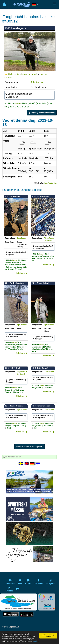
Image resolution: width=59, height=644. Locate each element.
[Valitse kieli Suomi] (38, 464)
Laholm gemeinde (30, 74)
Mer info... (37, 641)
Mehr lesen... (22, 273)
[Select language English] (27, 464)
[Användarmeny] (4, 4)
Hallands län (14, 74)
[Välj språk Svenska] (21, 464)
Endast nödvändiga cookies (48, 636)
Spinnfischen (37, 82)
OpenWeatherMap (51, 183)
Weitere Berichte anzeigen (29, 447)
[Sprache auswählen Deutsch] (32, 464)
